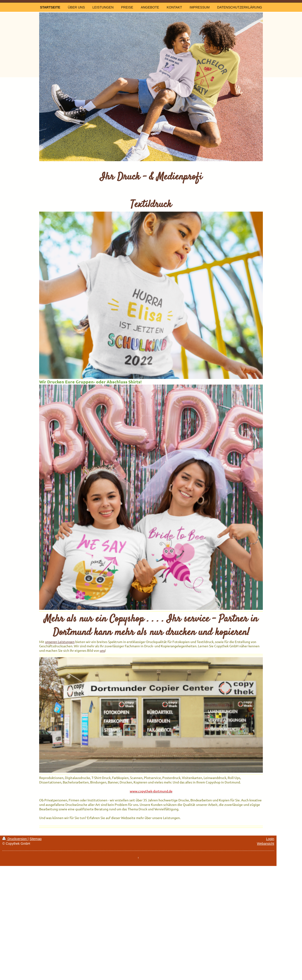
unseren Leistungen (60, 642)
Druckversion (15, 839)
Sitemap (36, 839)
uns (102, 650)
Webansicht (266, 844)
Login (270, 839)
